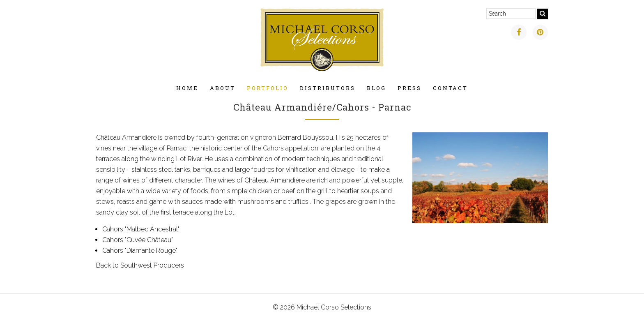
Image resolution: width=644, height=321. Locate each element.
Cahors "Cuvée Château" (138, 240)
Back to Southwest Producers (140, 265)
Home (187, 88)
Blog (376, 88)
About (223, 88)
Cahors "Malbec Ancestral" (141, 229)
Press (409, 88)
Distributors (328, 88)
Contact (450, 88)
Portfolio (268, 88)
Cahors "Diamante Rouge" (140, 251)
